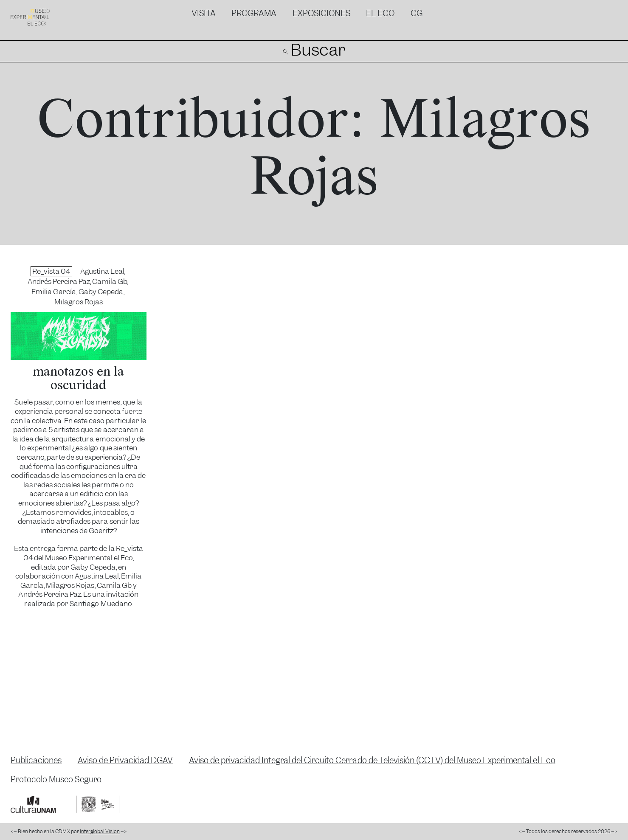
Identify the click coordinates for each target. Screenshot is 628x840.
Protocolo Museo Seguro (56, 780)
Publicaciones (36, 760)
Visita (204, 13)
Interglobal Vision (100, 832)
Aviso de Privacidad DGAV (125, 760)
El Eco (380, 13)
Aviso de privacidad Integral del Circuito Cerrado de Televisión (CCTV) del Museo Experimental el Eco (372, 760)
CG (417, 13)
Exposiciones (321, 13)
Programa (254, 13)
